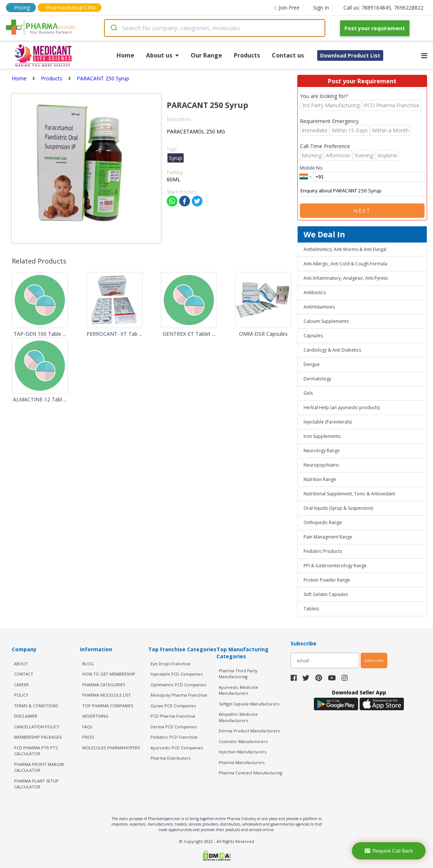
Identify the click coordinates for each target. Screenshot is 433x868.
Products (247, 55)
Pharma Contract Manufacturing (250, 773)
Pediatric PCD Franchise (174, 737)
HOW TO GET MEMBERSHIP (109, 674)
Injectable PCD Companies (176, 674)
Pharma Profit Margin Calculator (39, 767)
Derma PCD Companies (174, 727)
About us (162, 55)
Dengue (312, 364)
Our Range (206, 55)
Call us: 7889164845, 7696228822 (383, 8)
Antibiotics (315, 292)
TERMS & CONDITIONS (36, 706)
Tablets (311, 609)
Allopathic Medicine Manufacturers (238, 717)
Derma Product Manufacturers (249, 731)
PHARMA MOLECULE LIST (107, 695)
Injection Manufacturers (243, 752)
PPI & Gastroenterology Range (335, 566)
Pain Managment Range (328, 537)
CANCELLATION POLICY (37, 727)
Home (125, 55)
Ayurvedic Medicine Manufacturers (238, 690)
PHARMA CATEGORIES (104, 685)
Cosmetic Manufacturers (243, 741)
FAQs (87, 727)
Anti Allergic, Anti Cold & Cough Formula (345, 264)
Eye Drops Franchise (171, 664)
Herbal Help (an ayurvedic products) (342, 407)
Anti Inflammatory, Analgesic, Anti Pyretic (346, 278)
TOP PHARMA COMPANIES (108, 706)
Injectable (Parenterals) (328, 422)
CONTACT (24, 674)
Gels (308, 393)
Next (362, 211)
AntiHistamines (319, 307)
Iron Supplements (322, 436)
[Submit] (113, 28)
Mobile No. (312, 168)
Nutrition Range (320, 479)
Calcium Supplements (326, 321)
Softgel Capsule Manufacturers (249, 704)
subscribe (374, 660)
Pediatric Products (323, 551)
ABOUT (21, 664)
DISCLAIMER (26, 716)
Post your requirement (375, 28)
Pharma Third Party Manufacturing (238, 674)
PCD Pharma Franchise (173, 716)
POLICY (21, 695)
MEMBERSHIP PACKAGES (38, 737)
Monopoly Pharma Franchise (179, 695)
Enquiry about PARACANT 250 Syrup (362, 191)
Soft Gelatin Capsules (326, 594)
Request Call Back (389, 851)
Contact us (288, 55)
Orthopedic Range (323, 522)
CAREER (21, 685)
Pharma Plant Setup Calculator (36, 784)
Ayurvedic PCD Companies (177, 748)
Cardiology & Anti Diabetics (332, 350)
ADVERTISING (95, 716)
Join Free (287, 8)
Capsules (313, 336)
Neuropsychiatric (321, 465)
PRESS (88, 737)
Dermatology (317, 379)
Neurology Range (322, 451)
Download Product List (350, 55)
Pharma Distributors (170, 758)
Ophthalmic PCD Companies (178, 685)
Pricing (22, 8)
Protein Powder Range (327, 580)
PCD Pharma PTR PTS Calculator (36, 751)
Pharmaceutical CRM (71, 8)
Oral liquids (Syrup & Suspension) (338, 508)
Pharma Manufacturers (242, 762)
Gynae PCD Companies (173, 706)
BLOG (88, 664)
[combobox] (215, 28)
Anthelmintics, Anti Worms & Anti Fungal (345, 249)
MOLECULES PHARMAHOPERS (111, 748)
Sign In (321, 8)
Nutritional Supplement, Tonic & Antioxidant (349, 494)
